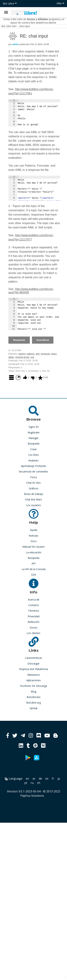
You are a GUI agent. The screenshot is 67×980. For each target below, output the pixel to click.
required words (22, 357)
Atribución (33, 622)
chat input (24, 26)
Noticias (33, 536)
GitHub (34, 708)
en (27, 779)
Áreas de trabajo (34, 494)
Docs (34, 541)
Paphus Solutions (32, 796)
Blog (34, 691)
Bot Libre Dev (9, 26)
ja (59, 779)
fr (53, 779)
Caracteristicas (33, 658)
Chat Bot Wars (33, 499)
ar (34, 779)
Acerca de (34, 600)
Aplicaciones (34, 680)
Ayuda (34, 530)
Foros (34, 477)
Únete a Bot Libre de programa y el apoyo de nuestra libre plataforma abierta (34, 21)
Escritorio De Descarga (34, 686)
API (34, 563)
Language (14, 779)
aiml (38, 354)
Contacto (34, 605)
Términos (34, 611)
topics (54, 354)
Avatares (33, 460)
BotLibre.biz (33, 697)
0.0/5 (43, 377)
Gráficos (34, 488)
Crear (33, 449)
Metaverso (34, 675)
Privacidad (34, 616)
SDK (34, 575)
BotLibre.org (33, 703)
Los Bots (33, 455)
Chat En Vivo (33, 483)
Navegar (33, 438)
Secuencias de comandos (33, 471)
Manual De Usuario (33, 547)
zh (39, 783)
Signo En (34, 427)
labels (11, 357)
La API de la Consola (34, 569)
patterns (31, 354)
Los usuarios (33, 505)
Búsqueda (33, 444)
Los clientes (33, 633)
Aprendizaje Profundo (33, 466)
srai (32, 357)
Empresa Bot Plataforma (34, 669)
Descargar (33, 664)
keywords (45, 354)
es (47, 779)
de (40, 779)
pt (26, 783)
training (22, 354)
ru (32, 783)
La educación (34, 552)
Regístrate (34, 432)
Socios (33, 628)
